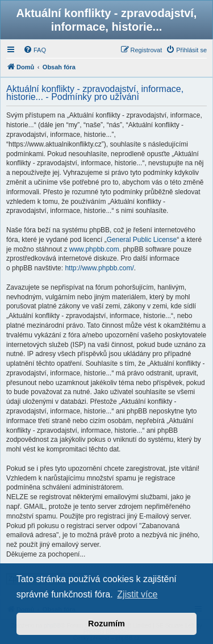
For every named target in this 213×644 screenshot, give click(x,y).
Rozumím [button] (106, 624)
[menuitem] (35, 50)
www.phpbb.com (94, 249)
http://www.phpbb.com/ (99, 268)
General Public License (142, 240)
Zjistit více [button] (137, 594)
